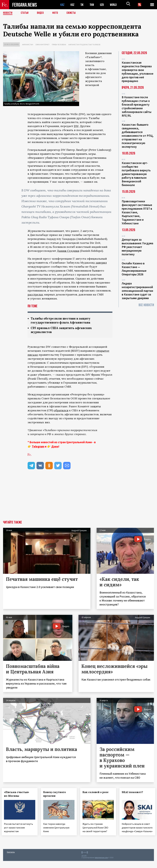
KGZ (73, 5)
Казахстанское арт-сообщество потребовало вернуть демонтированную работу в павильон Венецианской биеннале (136, 174)
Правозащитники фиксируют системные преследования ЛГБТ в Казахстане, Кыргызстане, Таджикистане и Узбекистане (137, 212)
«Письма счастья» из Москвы (18, 795)
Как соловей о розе (97, 793)
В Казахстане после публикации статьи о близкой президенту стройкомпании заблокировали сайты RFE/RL (137, 106)
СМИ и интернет (42, 45)
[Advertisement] (78, 498)
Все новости (146, 305)
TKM (92, 5)
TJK (82, 5)
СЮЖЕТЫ (73, 13)
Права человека (59, 45)
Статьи (25, 13)
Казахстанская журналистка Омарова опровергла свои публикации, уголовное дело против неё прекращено (138, 72)
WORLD (114, 5)
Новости (8, 13)
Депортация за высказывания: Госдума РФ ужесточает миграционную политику (137, 247)
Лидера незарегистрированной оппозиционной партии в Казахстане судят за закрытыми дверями (137, 291)
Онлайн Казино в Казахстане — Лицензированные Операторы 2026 (134, 269)
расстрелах (35, 294)
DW (76, 126)
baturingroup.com (101, 865)
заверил (101, 263)
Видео (41, 13)
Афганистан (28, 45)
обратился (61, 411)
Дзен (55, 447)
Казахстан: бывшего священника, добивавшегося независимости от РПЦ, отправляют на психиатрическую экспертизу (138, 136)
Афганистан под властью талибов (84, 45)
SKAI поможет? (134, 793)
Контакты (11, 859)
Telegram (38, 447)
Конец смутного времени (56, 795)
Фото (56, 13)
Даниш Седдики (68, 251)
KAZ (62, 5)
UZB (103, 5)
